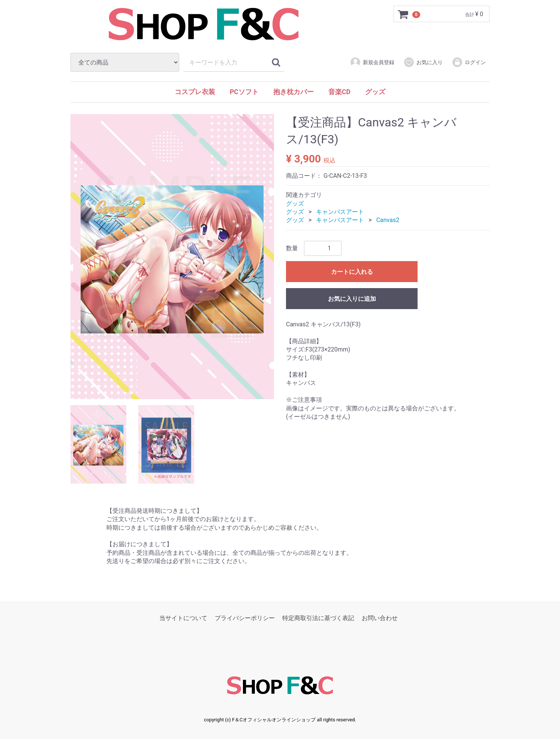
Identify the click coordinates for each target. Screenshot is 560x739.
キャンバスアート (340, 212)
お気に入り (423, 62)
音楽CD (339, 92)
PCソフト (244, 92)
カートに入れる (352, 272)
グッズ (375, 92)
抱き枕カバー (293, 92)
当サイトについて (183, 618)
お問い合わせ (380, 618)
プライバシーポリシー (245, 618)
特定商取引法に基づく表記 (318, 618)
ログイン (469, 62)
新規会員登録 (372, 62)
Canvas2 (388, 220)
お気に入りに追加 (352, 299)
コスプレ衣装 (195, 92)
